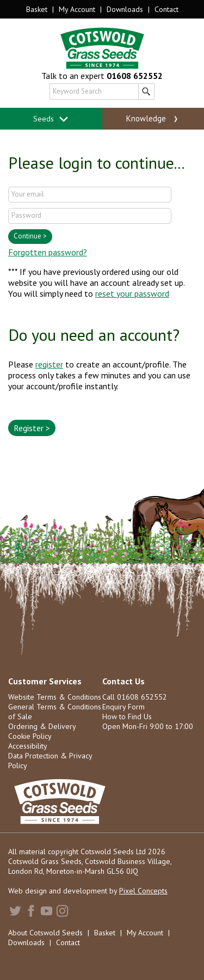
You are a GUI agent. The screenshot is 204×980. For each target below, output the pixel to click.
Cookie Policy (30, 736)
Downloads (125, 9)
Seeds (51, 119)
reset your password (132, 293)
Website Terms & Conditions (55, 697)
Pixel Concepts (143, 891)
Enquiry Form (123, 707)
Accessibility (28, 746)
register (49, 364)
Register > (32, 428)
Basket (37, 9)
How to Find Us (127, 716)
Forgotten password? (48, 252)
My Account (77, 9)
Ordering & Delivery (42, 726)
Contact (166, 9)
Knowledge (153, 119)
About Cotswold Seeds (45, 933)
